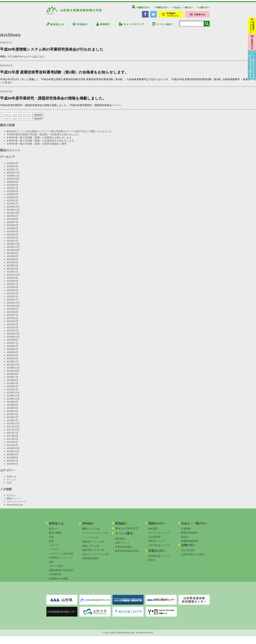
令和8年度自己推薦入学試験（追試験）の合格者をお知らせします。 (44, 136)
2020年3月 (12, 357)
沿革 (51, 539)
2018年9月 (12, 404)
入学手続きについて (159, 547)
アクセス (54, 551)
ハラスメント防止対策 (61, 555)
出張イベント (122, 545)
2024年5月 (12, 230)
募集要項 (153, 530)
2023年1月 (12, 274)
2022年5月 (12, 292)
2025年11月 (13, 178)
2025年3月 (12, 199)
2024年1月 (12, 243)
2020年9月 (12, 342)
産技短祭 (120, 540)
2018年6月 (12, 410)
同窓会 (152, 562)
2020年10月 (13, 339)
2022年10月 (13, 277)
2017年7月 (12, 435)
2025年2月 (12, 202)
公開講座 (186, 530)
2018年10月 (13, 401)
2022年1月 (12, 302)
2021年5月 (12, 323)
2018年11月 (13, 398)
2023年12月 (13, 246)
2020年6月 (12, 348)
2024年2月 (12, 240)
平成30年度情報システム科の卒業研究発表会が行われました (52, 51)
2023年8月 (12, 258)
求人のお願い (188, 552)
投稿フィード (14, 500)
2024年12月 (13, 209)
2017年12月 (13, 425)
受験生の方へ (143, 10)
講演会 (185, 539)
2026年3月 (12, 165)
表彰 (51, 564)
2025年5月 (12, 196)
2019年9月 (12, 376)
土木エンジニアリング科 (95, 556)
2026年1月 (12, 171)
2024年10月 (13, 215)
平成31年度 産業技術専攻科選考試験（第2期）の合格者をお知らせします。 (64, 74)
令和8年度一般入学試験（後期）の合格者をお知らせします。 (40, 139)
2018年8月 (12, 407)
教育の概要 (55, 535)
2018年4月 (12, 413)
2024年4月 (12, 233)
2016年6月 (12, 466)
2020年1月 (12, 363)
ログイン (11, 497)
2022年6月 (12, 289)
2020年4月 (12, 354)
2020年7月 (12, 345)
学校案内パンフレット (61, 560)
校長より (54, 530)
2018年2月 (12, 419)
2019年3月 (12, 385)
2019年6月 (12, 382)
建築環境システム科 (93, 552)
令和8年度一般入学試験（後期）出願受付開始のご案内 (37, 146)
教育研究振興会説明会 (127, 553)
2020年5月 (12, 351)
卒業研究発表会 (124, 549)
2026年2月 (12, 168)
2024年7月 (12, 224)
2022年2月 (12, 298)
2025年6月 (12, 193)
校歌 (51, 543)
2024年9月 (12, 218)
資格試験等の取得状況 (61, 572)
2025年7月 (12, 190)
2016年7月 (12, 463)
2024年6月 (12, 227)
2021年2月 (12, 329)
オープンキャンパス (159, 535)
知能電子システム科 (93, 544)
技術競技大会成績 (59, 580)
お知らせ (11, 478)
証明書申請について (159, 558)
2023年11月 (13, 249)
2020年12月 (13, 336)
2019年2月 (12, 388)
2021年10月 (13, 308)
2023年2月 (12, 271)
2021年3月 (12, 326)
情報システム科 (91, 548)
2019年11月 (13, 370)
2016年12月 (13, 450)
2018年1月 (12, 422)
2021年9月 (12, 311)
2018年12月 (13, 394)
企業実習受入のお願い (193, 556)
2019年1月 (12, 391)
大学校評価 (55, 576)
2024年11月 (13, 212)
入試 (9, 485)
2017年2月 (12, 444)
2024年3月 (12, 236)
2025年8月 (12, 187)
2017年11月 (13, 429)
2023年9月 (12, 255)
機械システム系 (91, 530)
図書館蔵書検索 (190, 543)
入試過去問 (154, 539)
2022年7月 (12, 286)
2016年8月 (12, 460)
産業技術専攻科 (91, 560)
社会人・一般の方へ (183, 10)
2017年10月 (13, 432)
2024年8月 (12, 221)
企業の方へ (204, 10)
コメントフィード (16, 504)
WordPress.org (15, 507)
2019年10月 (13, 373)
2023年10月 (13, 252)
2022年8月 (12, 283)
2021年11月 (13, 305)
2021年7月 (12, 317)
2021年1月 (12, 333)
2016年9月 (12, 456)
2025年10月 (13, 181)
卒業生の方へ (162, 10)
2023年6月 (12, 261)
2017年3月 (12, 441)
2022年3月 (12, 295)
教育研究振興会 (190, 535)
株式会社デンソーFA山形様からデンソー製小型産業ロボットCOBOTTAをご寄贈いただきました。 (61, 133)
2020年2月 (12, 360)
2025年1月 (12, 206)
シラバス (54, 547)
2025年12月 (13, 175)
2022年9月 (12, 280)
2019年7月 (12, 379)
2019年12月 (13, 367)
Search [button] (38, 117)
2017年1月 (12, 447)
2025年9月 (12, 184)
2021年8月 (12, 314)
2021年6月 (12, 320)
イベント (11, 482)
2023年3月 (12, 267)
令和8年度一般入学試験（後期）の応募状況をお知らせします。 (41, 143)
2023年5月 (12, 264)
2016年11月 (13, 453)
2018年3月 (12, 416)
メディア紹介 (56, 568)
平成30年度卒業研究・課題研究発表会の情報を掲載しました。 (53, 100)
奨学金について (157, 543)
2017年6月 (12, 438)
